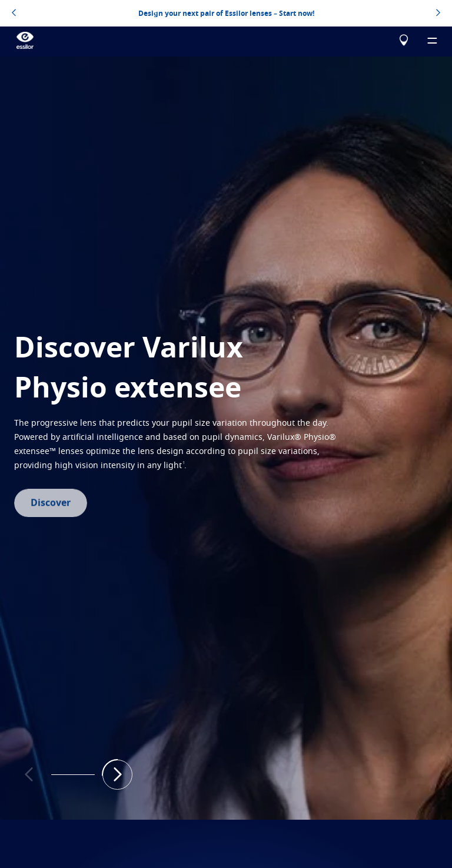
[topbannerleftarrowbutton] (14, 14)
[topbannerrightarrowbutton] (438, 14)
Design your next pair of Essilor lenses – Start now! (226, 13)
